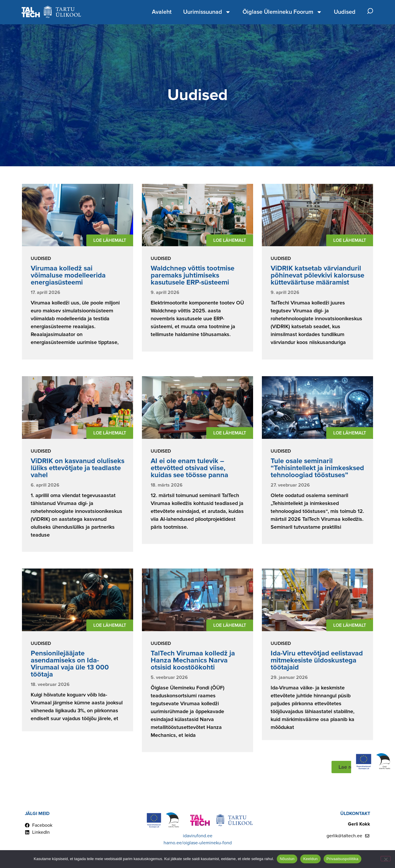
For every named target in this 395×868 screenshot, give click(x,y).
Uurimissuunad (207, 12)
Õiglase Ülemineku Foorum (282, 12)
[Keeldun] (386, 859)
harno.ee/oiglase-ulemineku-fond (198, 843)
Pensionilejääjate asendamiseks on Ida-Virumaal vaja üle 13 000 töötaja (70, 664)
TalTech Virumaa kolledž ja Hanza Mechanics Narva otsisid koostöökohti (193, 660)
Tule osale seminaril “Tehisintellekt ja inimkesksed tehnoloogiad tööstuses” (317, 468)
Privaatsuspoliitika (342, 859)
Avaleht (162, 12)
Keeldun (310, 859)
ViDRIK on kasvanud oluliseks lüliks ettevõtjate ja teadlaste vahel (78, 468)
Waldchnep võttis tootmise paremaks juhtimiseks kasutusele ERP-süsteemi (193, 275)
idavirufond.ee (198, 836)
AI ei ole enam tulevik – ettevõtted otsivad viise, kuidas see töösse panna (189, 468)
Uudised (345, 12)
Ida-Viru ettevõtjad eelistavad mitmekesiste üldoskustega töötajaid (317, 660)
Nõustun (287, 859)
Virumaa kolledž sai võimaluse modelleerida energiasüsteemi (68, 275)
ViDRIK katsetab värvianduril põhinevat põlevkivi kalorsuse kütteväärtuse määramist (317, 275)
